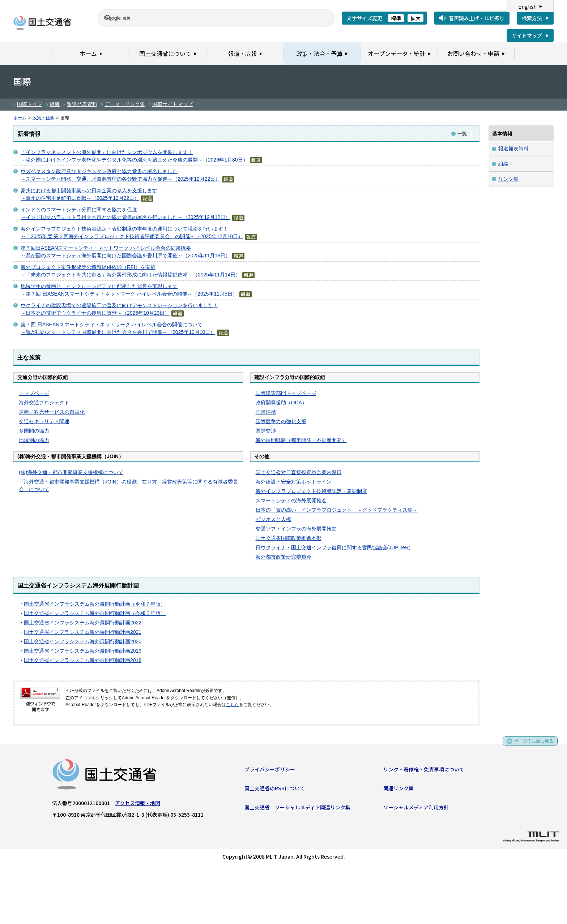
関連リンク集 (398, 790)
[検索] (208, 18)
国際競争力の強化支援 (281, 421)
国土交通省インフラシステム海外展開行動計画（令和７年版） (95, 604)
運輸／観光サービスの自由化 (52, 412)
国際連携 (266, 412)
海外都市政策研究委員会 (283, 557)
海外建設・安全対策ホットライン (294, 482)
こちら (233, 705)
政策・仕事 (43, 118)
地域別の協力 (34, 440)
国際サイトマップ (172, 104)
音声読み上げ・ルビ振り (477, 18)
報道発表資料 (82, 104)
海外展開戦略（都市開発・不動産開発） (301, 440)
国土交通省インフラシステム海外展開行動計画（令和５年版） (95, 613)
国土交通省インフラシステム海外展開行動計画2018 (83, 660)
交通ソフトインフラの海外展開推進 (296, 529)
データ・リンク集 (125, 104)
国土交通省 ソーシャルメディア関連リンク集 (297, 809)
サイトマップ (527, 35)
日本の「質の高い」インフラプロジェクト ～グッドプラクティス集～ (337, 510)
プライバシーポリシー (270, 771)
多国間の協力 (34, 431)
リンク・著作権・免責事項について (424, 771)
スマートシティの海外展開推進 (291, 500)
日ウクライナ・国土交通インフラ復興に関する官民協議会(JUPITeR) (333, 547)
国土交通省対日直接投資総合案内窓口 (299, 472)
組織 (55, 104)
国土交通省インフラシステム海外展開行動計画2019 (83, 651)
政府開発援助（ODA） (281, 403)
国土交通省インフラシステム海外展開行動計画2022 (83, 623)
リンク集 (508, 179)
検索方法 (532, 18)
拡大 (415, 18)
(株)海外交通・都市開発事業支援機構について (71, 472)
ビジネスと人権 (273, 519)
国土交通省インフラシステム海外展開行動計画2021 (83, 632)
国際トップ (30, 104)
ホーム (20, 118)
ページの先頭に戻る (531, 745)
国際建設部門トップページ (286, 393)
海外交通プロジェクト (44, 403)
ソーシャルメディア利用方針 (416, 809)
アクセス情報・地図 (138, 804)
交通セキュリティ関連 (44, 421)
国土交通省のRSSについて (275, 790)
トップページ (34, 393)
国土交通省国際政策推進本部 (289, 538)
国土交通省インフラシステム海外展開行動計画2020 (83, 641)
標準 (396, 18)
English (527, 7)
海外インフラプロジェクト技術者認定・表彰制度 (311, 491)
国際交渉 (266, 431)
